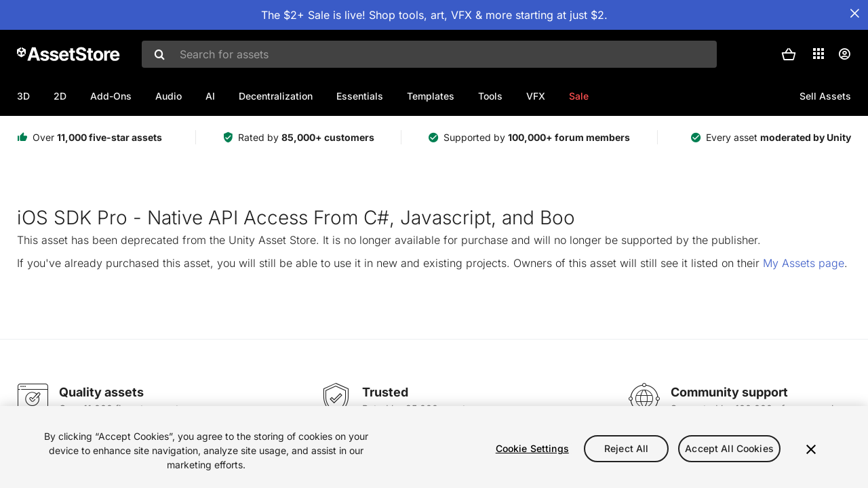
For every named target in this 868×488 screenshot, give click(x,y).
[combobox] (429, 54)
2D (60, 96)
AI (210, 96)
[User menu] (844, 54)
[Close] (811, 449)
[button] (789, 54)
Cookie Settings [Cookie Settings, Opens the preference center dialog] (532, 448)
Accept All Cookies (729, 448)
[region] (434, 447)
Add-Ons (111, 96)
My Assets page (804, 263)
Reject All (626, 448)
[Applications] (818, 54)
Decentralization (276, 96)
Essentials (360, 96)
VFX (536, 96)
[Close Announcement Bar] (854, 14)
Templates (431, 96)
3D (23, 96)
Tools (490, 96)
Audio (169, 96)
